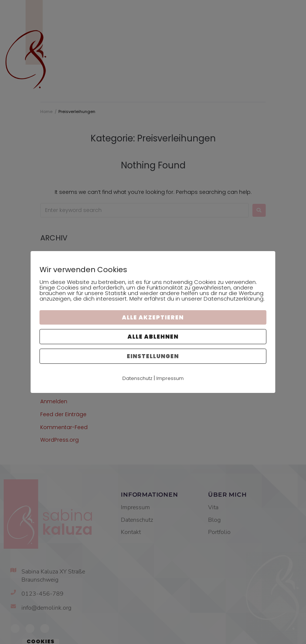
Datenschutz (137, 378)
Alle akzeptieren (153, 317)
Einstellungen (153, 356)
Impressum (170, 378)
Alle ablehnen (153, 337)
